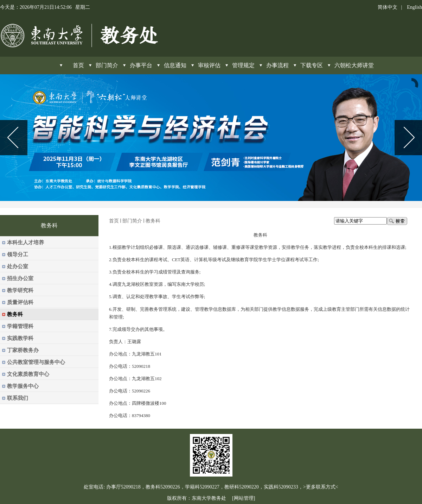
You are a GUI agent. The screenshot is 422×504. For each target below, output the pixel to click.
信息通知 (175, 65)
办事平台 (141, 65)
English (414, 7)
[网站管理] (244, 498)
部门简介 (107, 65)
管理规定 (243, 65)
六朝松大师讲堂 (354, 65)
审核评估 (209, 65)
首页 (114, 221)
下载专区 (312, 65)
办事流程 (277, 65)
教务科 (153, 221)
